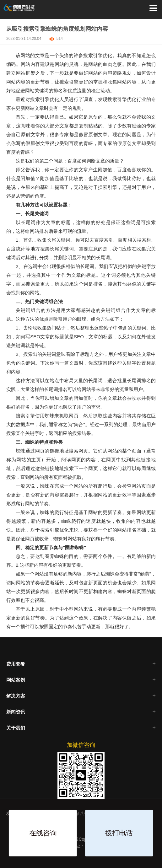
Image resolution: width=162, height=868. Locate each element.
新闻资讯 (16, 712)
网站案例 (16, 680)
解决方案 (16, 696)
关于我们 (16, 728)
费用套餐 (16, 664)
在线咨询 (43, 833)
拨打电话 (119, 833)
